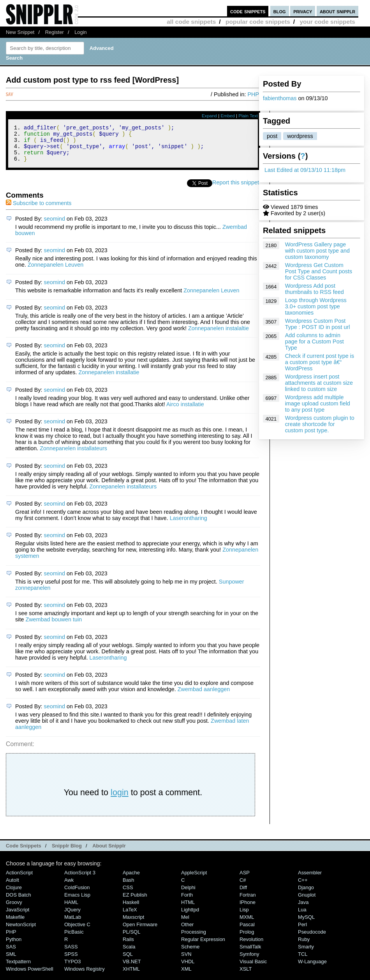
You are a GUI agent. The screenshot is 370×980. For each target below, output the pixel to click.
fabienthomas (280, 98)
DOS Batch (18, 902)
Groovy (14, 909)
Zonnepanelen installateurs (73, 455)
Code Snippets (24, 853)
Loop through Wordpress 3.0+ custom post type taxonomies (316, 306)
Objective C (77, 931)
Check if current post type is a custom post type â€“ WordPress (320, 362)
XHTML (131, 976)
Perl (302, 931)
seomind (55, 226)
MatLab (73, 924)
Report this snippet (236, 189)
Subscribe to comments (39, 210)
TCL (303, 961)
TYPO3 (72, 969)
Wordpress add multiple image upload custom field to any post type (318, 403)
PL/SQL (131, 939)
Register (55, 32)
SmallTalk (250, 954)
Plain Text (248, 116)
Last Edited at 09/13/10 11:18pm (305, 170)
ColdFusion (77, 894)
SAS (11, 954)
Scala (129, 954)
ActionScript (19, 880)
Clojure (14, 894)
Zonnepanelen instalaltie (218, 335)
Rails (128, 946)
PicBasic (74, 939)
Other (187, 931)
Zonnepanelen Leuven (55, 272)
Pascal (247, 931)
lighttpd (190, 917)
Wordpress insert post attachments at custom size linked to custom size (319, 383)
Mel (185, 924)
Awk (69, 887)
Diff (243, 894)
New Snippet (20, 32)
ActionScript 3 (80, 880)
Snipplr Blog (67, 853)
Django (306, 894)
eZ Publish (135, 902)
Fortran (248, 902)
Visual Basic (253, 969)
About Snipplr (109, 853)
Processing (194, 939)
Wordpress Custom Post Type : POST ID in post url (318, 324)
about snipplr (337, 11)
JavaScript (18, 917)
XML (186, 976)
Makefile (15, 924)
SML (11, 961)
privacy (303, 11)
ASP (245, 880)
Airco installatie (185, 411)
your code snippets (327, 22)
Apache (131, 880)
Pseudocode (312, 939)
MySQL (306, 924)
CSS (128, 894)
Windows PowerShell (30, 976)
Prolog (247, 939)
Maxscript (133, 924)
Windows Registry (85, 976)
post (272, 136)
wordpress (300, 136)
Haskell (131, 909)
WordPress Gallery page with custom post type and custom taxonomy (317, 251)
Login (81, 32)
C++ (303, 887)
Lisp (244, 917)
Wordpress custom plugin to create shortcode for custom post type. (320, 424)
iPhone (248, 909)
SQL (128, 961)
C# (243, 887)
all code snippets (191, 22)
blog (280, 11)
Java (303, 909)
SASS (71, 954)
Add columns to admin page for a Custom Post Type (314, 341)
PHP (253, 94)
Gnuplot (307, 902)
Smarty (306, 954)
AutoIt (12, 887)
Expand (209, 116)
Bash (129, 887)
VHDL (188, 969)
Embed (228, 116)
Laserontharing (189, 525)
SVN (186, 961)
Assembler (310, 880)
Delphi (188, 894)
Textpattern (18, 969)
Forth (187, 902)
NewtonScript (21, 931)
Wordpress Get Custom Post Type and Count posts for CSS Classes (319, 271)
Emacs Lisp (77, 902)
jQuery (72, 917)
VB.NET (132, 969)
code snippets (248, 11)
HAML (71, 909)
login (120, 799)
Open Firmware (140, 931)
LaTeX (130, 917)
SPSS (71, 961)
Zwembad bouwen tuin (54, 626)
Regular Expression (203, 946)
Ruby (304, 946)
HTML (188, 909)
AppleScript (194, 880)
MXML (247, 924)
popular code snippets (258, 22)
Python (14, 946)
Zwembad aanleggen (204, 696)
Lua (302, 917)
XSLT (246, 976)
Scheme (190, 954)
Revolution (251, 946)
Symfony (249, 961)
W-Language (312, 969)
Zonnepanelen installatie (109, 379)
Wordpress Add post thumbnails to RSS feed (314, 289)
